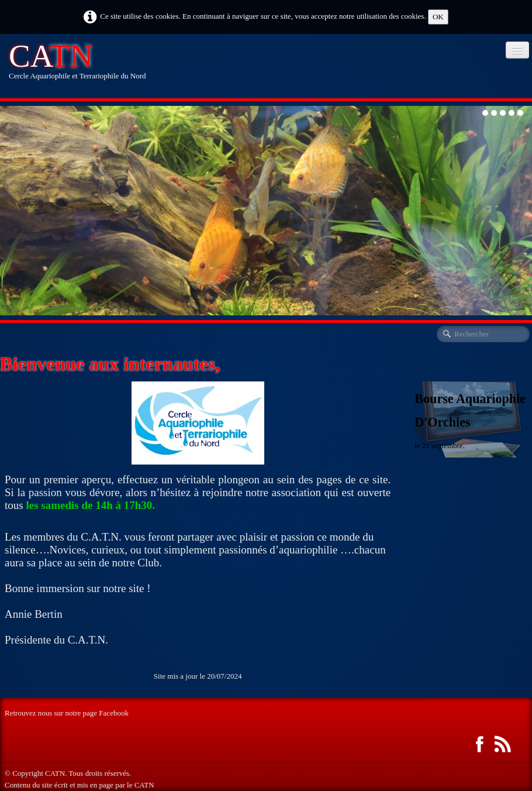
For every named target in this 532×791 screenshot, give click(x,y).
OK (438, 17)
